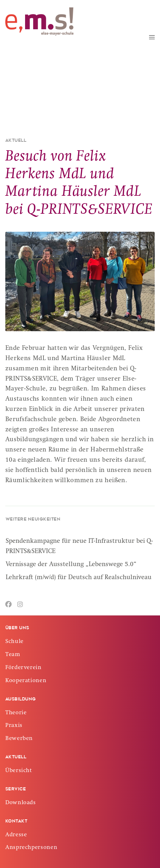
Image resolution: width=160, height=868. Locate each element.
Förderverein (23, 668)
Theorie (16, 713)
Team (13, 655)
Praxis (14, 726)
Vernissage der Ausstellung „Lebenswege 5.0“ (71, 565)
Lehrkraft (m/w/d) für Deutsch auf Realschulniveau (79, 578)
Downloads (21, 803)
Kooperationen (26, 681)
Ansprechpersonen (31, 848)
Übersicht (19, 771)
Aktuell (16, 141)
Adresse (16, 835)
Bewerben (19, 739)
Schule (14, 642)
